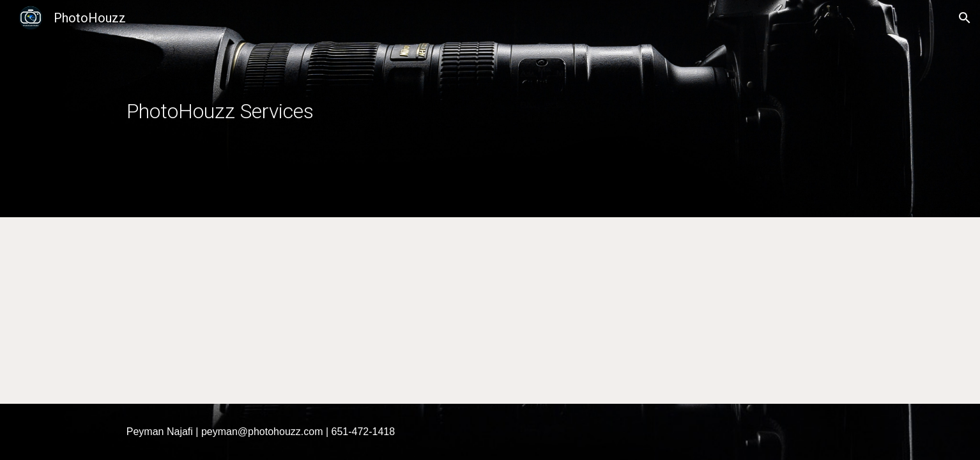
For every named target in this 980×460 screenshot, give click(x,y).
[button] (965, 18)
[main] (427, 109)
